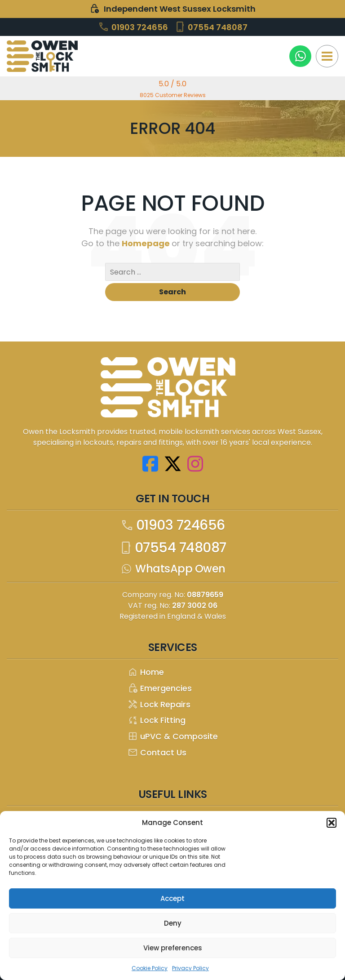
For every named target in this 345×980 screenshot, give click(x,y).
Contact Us (157, 753)
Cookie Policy (150, 968)
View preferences (173, 948)
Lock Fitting (157, 721)
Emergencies (160, 689)
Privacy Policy (190, 968)
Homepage (147, 243)
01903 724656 (133, 27)
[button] (332, 823)
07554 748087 (211, 27)
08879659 (205, 595)
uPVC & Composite (173, 737)
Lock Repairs (159, 705)
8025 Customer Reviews (173, 95)
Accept (172, 898)
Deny (173, 923)
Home (146, 672)
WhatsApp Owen (172, 569)
